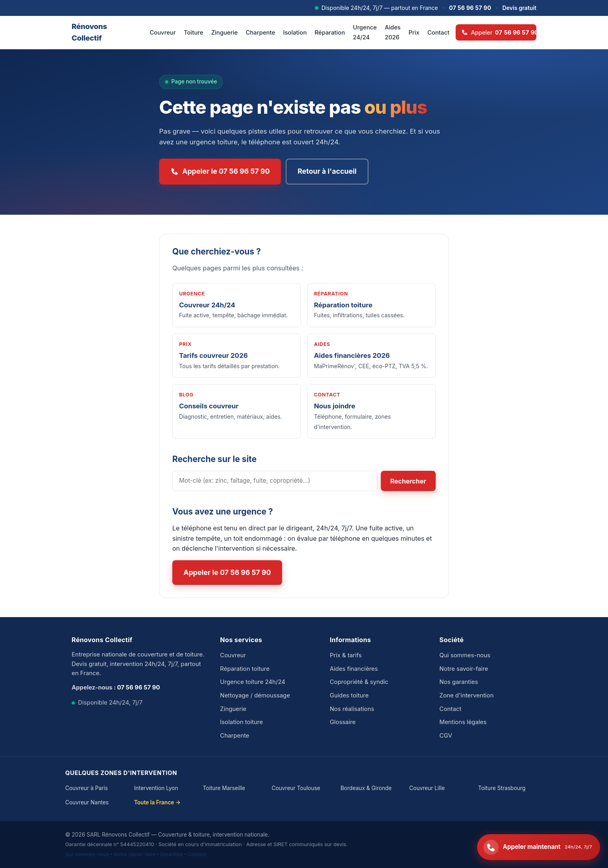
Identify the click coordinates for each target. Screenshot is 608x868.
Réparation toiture (245, 669)
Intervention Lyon (156, 788)
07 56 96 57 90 (470, 8)
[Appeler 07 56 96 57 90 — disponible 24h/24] (496, 32)
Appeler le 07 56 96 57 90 (220, 171)
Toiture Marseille (224, 788)
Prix (414, 33)
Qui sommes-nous (465, 655)
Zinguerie (225, 33)
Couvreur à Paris (87, 788)
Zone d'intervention (466, 695)
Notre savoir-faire (464, 669)
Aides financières (354, 669)
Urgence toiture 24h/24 (253, 682)
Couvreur (163, 33)
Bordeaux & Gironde (366, 788)
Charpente (260, 33)
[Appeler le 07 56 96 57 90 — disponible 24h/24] (539, 847)
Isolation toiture (241, 722)
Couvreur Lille (427, 788)
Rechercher (408, 481)
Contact (438, 33)
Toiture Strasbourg (502, 788)
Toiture (194, 33)
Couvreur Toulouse (296, 788)
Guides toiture (349, 695)
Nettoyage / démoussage (255, 695)
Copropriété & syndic (359, 682)
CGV (446, 736)
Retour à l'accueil (327, 171)
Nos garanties (459, 682)
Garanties (171, 854)
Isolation (295, 33)
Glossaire (343, 722)
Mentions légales (463, 722)
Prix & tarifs (346, 655)
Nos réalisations (352, 709)
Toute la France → (157, 802)
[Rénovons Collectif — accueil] (101, 32)
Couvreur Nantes (87, 802)
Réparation (330, 33)
